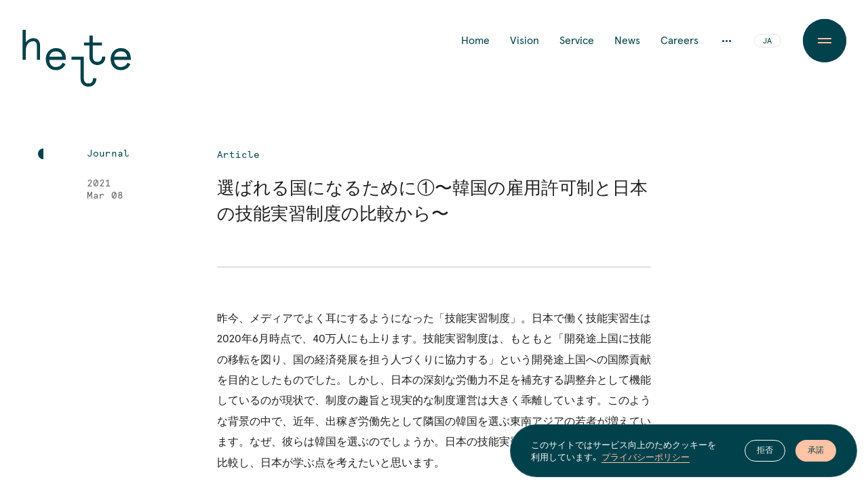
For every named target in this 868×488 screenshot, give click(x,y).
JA (767, 41)
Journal (108, 154)
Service (577, 41)
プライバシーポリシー (646, 457)
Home (475, 41)
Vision (525, 41)
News (627, 41)
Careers (679, 41)
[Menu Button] (825, 41)
